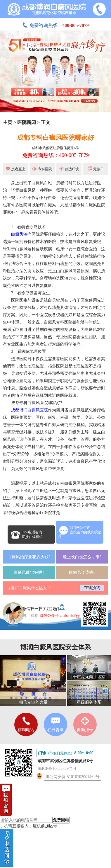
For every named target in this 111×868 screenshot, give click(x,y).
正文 (46, 122)
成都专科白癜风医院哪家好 (56, 138)
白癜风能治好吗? (29, 572)
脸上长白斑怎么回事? (82, 557)
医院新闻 (27, 122)
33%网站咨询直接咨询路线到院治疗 (80, 532)
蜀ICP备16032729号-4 (57, 769)
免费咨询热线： (56, 25)
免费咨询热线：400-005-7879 (56, 155)
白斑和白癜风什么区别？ (29, 588)
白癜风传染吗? (82, 572)
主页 (8, 122)
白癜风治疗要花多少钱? (29, 557)
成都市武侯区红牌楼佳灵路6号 (56, 148)
